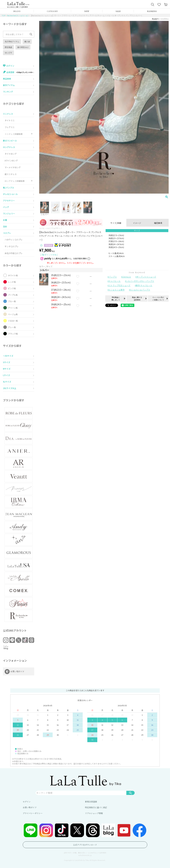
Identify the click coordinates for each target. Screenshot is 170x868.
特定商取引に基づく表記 (96, 807)
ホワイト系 (13, 275)
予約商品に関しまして (116, 299)
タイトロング (11, 154)
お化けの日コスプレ (14, 253)
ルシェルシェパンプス (140, 290)
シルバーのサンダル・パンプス (140, 281)
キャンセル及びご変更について (158, 299)
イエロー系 (13, 321)
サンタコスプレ (12, 246)
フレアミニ (10, 127)
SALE (118, 11)
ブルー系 (12, 301)
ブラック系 (13, 334)
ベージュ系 (13, 314)
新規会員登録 (91, 802)
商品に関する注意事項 (137, 299)
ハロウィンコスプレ (14, 239)
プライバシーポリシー (33, 813)
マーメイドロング (13, 167)
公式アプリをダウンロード (85, 845)
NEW (87, 11)
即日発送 (8, 47)
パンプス (113, 277)
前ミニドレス (11, 174)
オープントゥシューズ (146, 277)
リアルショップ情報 (94, 813)
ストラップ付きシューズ (119, 285)
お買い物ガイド (30, 807)
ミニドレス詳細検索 (14, 134)
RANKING (152, 11)
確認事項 (158, 223)
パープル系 (13, 295)
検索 (130, 793)
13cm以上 (127, 277)
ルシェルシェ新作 (117, 290)
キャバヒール (115, 281)
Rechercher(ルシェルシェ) (18, 15)
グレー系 (12, 327)
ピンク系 (12, 288)
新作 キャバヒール (144, 285)
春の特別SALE (23, 47)
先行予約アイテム (12, 42)
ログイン (27, 802)
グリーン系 (13, 308)
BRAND (17, 11)
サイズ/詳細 (116, 223)
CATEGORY (52, 11)
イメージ (137, 223)
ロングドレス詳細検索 (15, 181)
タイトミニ (10, 120)
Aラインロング (11, 160)
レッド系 (12, 282)
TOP (3, 15)
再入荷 (27, 42)
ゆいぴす (8, 53)
